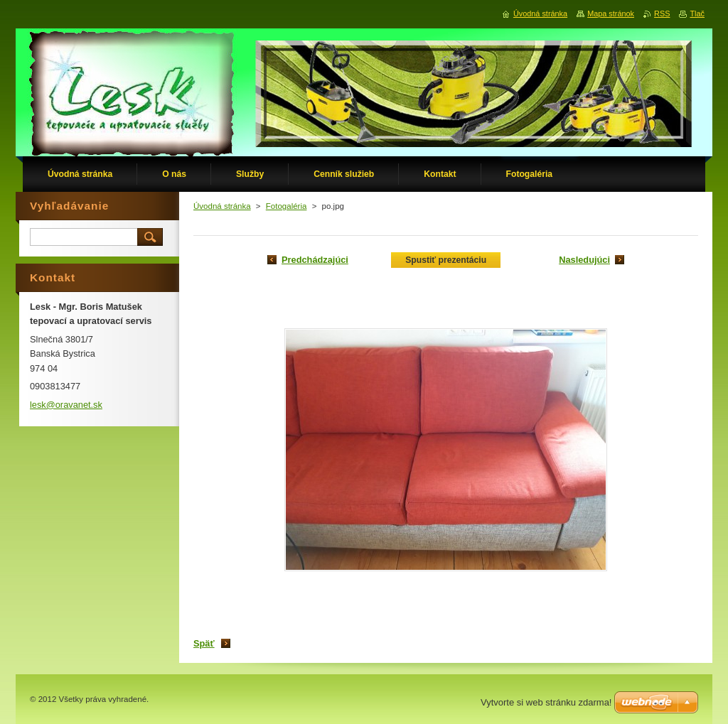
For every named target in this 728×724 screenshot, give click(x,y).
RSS (662, 13)
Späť (204, 643)
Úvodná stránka (222, 206)
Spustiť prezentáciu (446, 260)
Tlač (697, 13)
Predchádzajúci (315, 260)
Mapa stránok (611, 13)
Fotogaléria (287, 206)
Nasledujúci (584, 260)
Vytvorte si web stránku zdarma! (546, 702)
